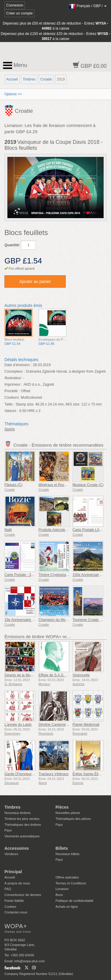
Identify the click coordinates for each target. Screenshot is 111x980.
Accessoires (17, 848)
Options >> (13, 94)
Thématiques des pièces (73, 819)
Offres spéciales (67, 877)
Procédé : (12, 391)
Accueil (12, 79)
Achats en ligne (67, 907)
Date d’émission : (18, 365)
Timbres (29, 79)
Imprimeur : (13, 384)
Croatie (46, 79)
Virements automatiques (22, 836)
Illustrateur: (13, 378)
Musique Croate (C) (88, 485)
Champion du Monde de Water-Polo (67, 620)
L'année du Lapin (18, 725)
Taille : (9, 404)
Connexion (15, 5)
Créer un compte (19, 13)
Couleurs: (12, 398)
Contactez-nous (16, 912)
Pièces (62, 807)
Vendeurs (11, 854)
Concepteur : (15, 371)
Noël (8, 530)
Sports (10, 429)
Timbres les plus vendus (22, 819)
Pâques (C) (13, 485)
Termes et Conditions (71, 883)
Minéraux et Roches (54, 485)
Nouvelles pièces (68, 813)
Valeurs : (11, 411)
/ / (88, 6)
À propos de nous (17, 883)
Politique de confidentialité (75, 901)
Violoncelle (81, 675)
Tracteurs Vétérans (54, 774)
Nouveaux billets (68, 854)
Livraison (62, 889)
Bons (59, 895)
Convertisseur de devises (23, 895)
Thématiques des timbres (23, 825)
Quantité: (12, 245)
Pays (8, 830)
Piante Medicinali (86, 725)
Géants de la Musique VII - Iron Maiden (35, 675)
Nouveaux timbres (18, 813)
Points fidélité (14, 901)
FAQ (8, 889)
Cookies (10, 907)
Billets (62, 848)
